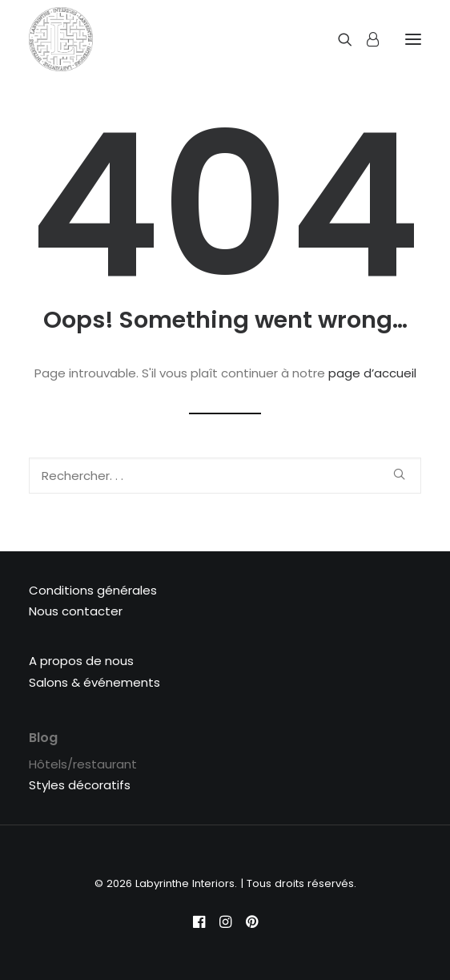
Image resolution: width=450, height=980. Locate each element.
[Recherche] (338, 39)
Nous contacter (76, 611)
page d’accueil (372, 373)
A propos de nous (81, 661)
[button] (399, 474)
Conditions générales (93, 590)
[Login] (366, 39)
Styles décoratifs (80, 785)
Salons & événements (94, 682)
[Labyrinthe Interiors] (61, 39)
